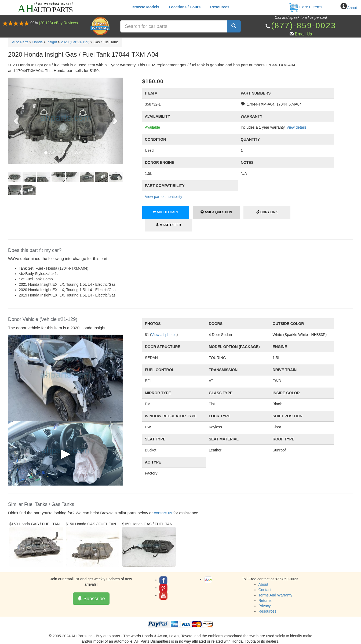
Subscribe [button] (91, 598)
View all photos (164, 335)
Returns (265, 600)
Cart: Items (306, 7)
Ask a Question (216, 212)
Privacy (265, 606)
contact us (163, 513)
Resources (220, 7)
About (352, 8)
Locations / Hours (185, 7)
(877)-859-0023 (304, 26)
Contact (265, 590)
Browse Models (145, 7)
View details (297, 127)
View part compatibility (164, 197)
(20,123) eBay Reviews (58, 23)
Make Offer (168, 225)
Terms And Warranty (275, 595)
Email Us (303, 34)
